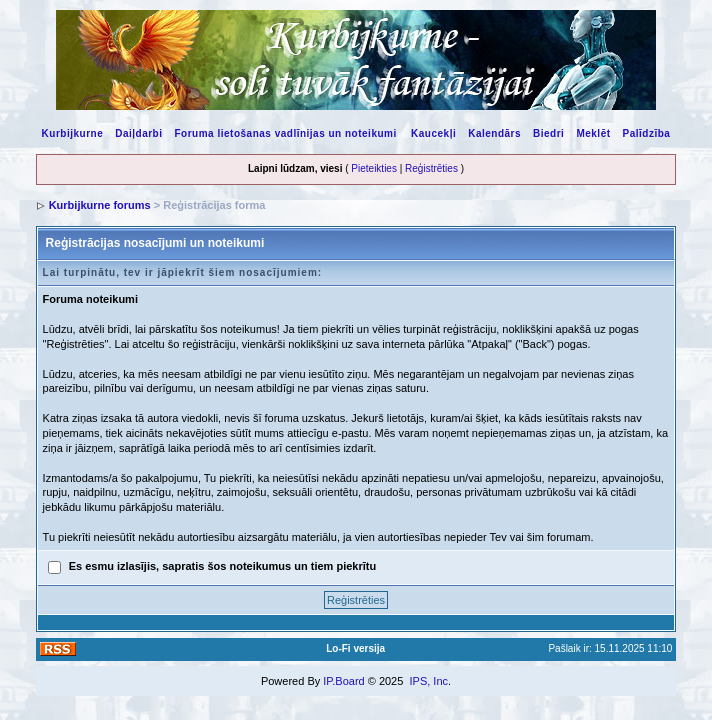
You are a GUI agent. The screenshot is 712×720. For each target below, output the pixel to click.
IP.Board (343, 681)
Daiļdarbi (138, 133)
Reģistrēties (431, 168)
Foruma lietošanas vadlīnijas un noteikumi (286, 133)
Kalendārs (494, 133)
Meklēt (593, 133)
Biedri (548, 133)
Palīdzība (647, 133)
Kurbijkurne (73, 133)
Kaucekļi (433, 133)
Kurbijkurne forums (100, 205)
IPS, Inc (428, 681)
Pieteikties (374, 168)
